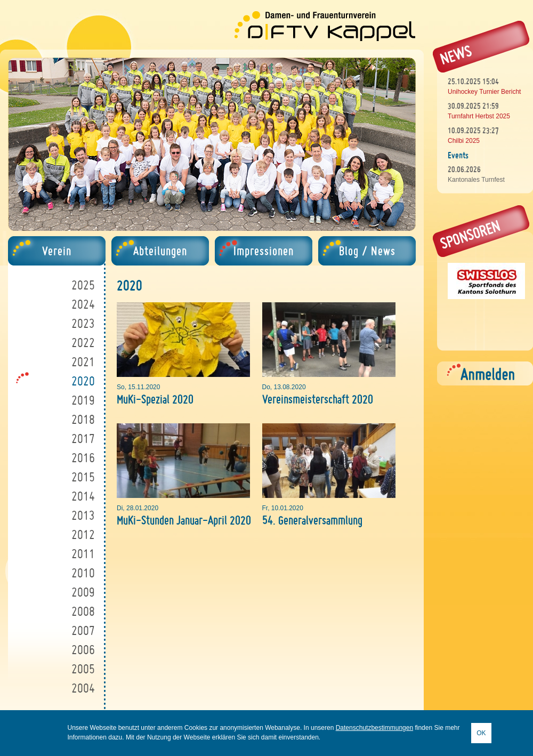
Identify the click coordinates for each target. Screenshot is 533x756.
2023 (83, 323)
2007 (83, 630)
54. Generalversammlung (312, 520)
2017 (83, 439)
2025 (83, 285)
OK (481, 733)
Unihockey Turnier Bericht (484, 92)
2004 (83, 688)
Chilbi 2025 (464, 141)
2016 (83, 458)
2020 (83, 381)
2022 (83, 343)
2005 (83, 669)
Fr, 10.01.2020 (283, 508)
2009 (83, 592)
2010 (83, 573)
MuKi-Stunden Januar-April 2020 (184, 520)
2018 (83, 419)
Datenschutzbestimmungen (374, 728)
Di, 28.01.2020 (138, 508)
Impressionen (264, 251)
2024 (83, 304)
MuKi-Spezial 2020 (155, 399)
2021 (83, 362)
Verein (57, 251)
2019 (83, 400)
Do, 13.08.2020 (284, 387)
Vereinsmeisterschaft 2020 (318, 399)
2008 (83, 611)
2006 (83, 650)
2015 (83, 477)
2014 (83, 496)
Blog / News (367, 251)
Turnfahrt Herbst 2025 (479, 116)
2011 (83, 554)
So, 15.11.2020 (138, 387)
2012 (83, 534)
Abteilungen (160, 251)
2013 (83, 515)
